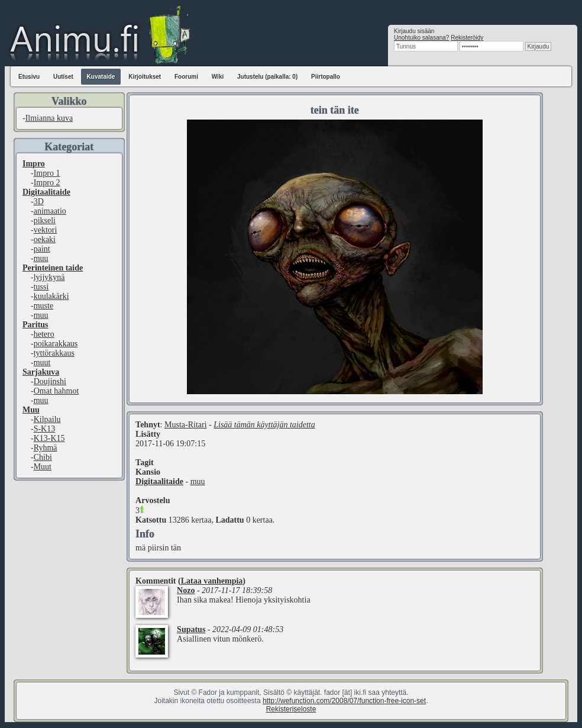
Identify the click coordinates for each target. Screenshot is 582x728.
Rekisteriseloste (291, 709)
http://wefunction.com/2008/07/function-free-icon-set (344, 701)
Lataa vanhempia (212, 581)
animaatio (50, 211)
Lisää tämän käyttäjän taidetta (264, 425)
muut (42, 363)
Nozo (186, 590)
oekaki (45, 239)
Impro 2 (47, 183)
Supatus (191, 629)
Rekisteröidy (467, 38)
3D (39, 202)
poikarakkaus (56, 344)
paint (42, 249)
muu (41, 258)
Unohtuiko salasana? (421, 38)
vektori (46, 230)
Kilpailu (47, 419)
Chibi (43, 457)
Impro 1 (47, 173)
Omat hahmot (56, 391)
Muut (43, 467)
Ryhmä (46, 448)
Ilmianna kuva (49, 118)
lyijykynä (49, 277)
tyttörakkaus (54, 353)
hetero (44, 334)
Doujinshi (50, 381)
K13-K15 (49, 438)
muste (43, 306)
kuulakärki (51, 296)
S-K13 (45, 429)
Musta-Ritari (186, 425)
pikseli (45, 220)
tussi (41, 287)
